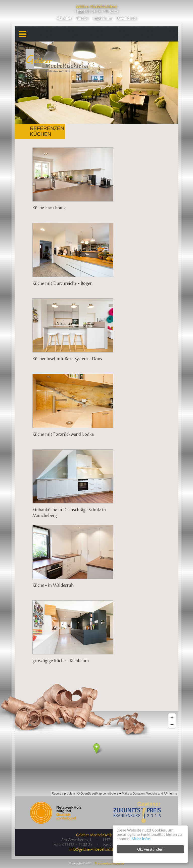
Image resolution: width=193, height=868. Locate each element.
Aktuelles (64, 18)
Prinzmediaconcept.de (110, 864)
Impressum (102, 18)
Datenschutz (126, 18)
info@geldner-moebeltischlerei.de (96, 850)
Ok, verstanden (150, 849)
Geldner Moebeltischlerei (96, 7)
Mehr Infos (141, 839)
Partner (82, 18)
